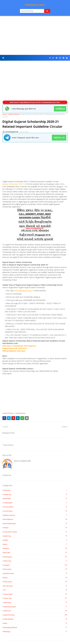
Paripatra (35, 565)
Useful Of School (14, 114)
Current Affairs (35, 507)
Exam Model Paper (35, 523)
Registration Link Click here (15, 348)
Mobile (35, 540)
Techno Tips (35, 598)
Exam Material (35, 519)
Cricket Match (35, 503)
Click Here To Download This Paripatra (19, 346)
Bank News (35, 498)
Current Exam (35, 511)
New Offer (35, 553)
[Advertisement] (35, 36)
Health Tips (35, 536)
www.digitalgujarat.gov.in (24, 291)
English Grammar (35, 515)
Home (5, 114)
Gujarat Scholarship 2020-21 (13, 184)
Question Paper (35, 573)
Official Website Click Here (14, 351)
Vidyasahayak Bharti (35, 627)
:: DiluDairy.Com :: (35, 5)
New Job (35, 548)
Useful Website (20, 413)
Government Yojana (35, 532)
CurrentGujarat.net (12, 132)
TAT (35, 590)
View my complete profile (22, 461)
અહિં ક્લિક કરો (59, 138)
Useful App (35, 602)
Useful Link (35, 611)
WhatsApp (35, 632)
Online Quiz (35, 561)
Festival (35, 528)
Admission (35, 490)
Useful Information (35, 607)
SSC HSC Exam (35, 586)
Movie (35, 544)
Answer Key (35, 494)
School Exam (35, 582)
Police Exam (35, 569)
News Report (35, 557)
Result (35, 578)
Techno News (35, 594)
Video (35, 623)
